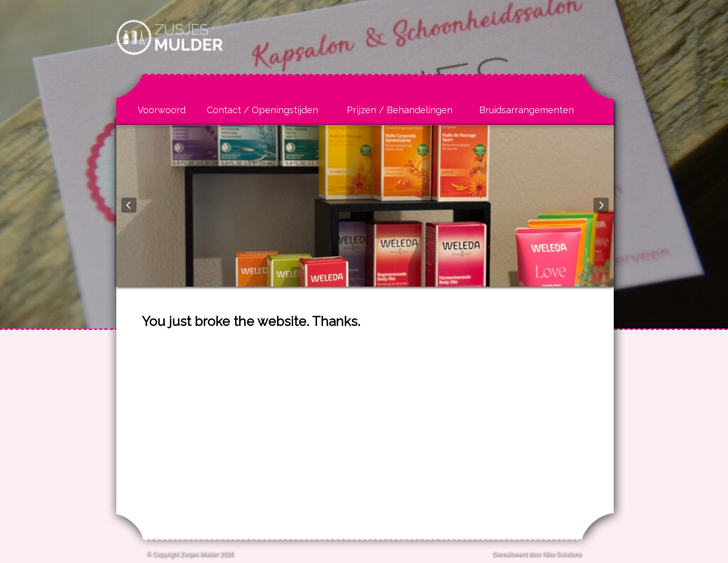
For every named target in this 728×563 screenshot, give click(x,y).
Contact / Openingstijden (262, 110)
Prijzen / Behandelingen (400, 110)
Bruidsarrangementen (527, 110)
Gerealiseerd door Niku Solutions (537, 554)
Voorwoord (162, 110)
